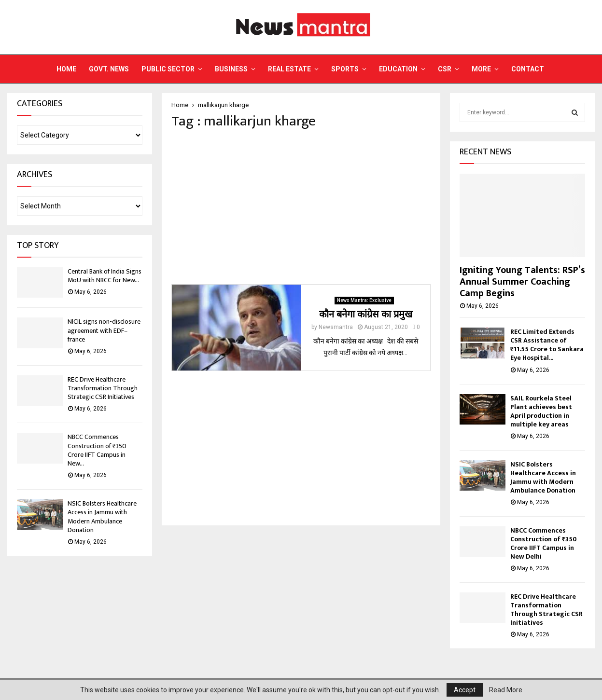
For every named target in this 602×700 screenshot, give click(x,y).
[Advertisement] (301, 207)
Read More (506, 690)
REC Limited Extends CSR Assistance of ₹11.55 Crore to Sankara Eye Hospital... (547, 345)
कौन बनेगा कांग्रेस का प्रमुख (366, 315)
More (481, 69)
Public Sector (168, 69)
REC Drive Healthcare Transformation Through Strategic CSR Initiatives (103, 388)
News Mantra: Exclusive (364, 300)
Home (66, 69)
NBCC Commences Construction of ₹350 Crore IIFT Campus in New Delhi (544, 543)
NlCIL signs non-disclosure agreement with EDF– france (104, 330)
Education (398, 69)
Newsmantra (336, 327)
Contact (528, 69)
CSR (445, 69)
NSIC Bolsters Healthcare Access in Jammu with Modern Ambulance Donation (102, 517)
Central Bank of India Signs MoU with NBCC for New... (105, 276)
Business (231, 69)
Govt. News (109, 69)
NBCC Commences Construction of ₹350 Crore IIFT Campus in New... (97, 450)
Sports (345, 69)
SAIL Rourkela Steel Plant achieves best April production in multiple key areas (541, 411)
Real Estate (289, 69)
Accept (465, 690)
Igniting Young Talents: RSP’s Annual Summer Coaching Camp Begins (522, 282)
